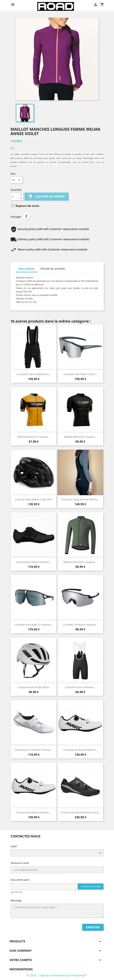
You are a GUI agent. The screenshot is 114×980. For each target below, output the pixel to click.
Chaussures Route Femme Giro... (80, 812)
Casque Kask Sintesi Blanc (34, 687)
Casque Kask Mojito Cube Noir (34, 499)
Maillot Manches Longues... (80, 562)
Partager (26, 216)
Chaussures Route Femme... (80, 750)
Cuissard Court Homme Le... (34, 374)
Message (16, 900)
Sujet (14, 846)
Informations (21, 969)
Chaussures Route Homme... (34, 562)
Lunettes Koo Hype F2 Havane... (34, 625)
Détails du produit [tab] (53, 269)
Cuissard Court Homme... (80, 687)
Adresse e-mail (20, 863)
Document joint (20, 880)
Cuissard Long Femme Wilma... (80, 499)
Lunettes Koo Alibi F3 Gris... (80, 374)
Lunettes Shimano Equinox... (80, 625)
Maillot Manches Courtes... (34, 437)
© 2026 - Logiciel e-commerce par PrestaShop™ (57, 975)
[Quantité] (15, 197)
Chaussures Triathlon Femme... (34, 750)
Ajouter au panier (47, 197)
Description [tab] (27, 269)
